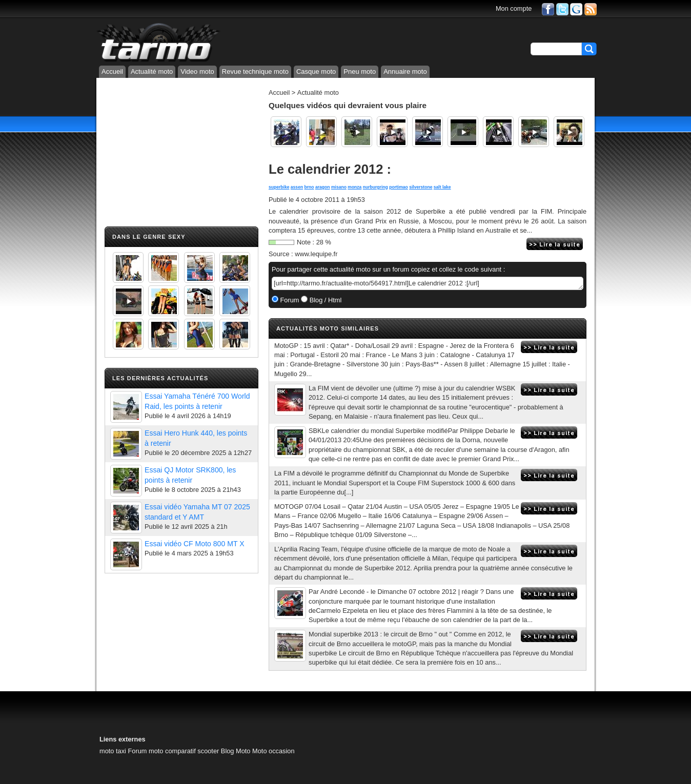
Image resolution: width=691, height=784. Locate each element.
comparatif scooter (192, 751)
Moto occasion (273, 751)
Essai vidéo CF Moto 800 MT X (195, 544)
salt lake (442, 187)
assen (297, 187)
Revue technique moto (255, 71)
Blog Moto (236, 751)
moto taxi (113, 751)
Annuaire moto (405, 71)
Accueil (112, 71)
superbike (279, 187)
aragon (323, 187)
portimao (399, 187)
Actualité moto (152, 71)
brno (309, 187)
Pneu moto (360, 71)
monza (354, 187)
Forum (289, 300)
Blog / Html (324, 300)
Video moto (197, 71)
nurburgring (375, 187)
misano (339, 187)
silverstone (421, 187)
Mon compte (514, 8)
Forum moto (145, 751)
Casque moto (316, 71)
